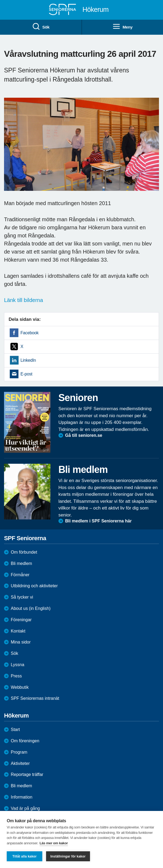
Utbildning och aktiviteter (34, 586)
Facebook (30, 333)
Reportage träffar (27, 774)
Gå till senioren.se (84, 435)
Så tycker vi (22, 597)
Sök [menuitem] (41, 27)
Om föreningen (25, 741)
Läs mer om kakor (54, 843)
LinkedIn (28, 360)
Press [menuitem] (16, 676)
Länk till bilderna (24, 300)
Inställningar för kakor (68, 856)
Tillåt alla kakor (25, 856)
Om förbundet (24, 552)
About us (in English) (31, 608)
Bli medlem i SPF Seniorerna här (98, 521)
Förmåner (20, 575)
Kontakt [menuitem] (18, 631)
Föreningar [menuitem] (21, 620)
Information (22, 797)
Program (19, 752)
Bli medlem (21, 563)
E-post (26, 374)
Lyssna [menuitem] (18, 665)
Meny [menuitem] (122, 27)
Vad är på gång (25, 808)
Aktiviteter (20, 763)
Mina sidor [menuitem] (21, 642)
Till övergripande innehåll (0, 0)
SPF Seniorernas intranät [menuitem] (35, 698)
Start (15, 730)
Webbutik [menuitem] (20, 687)
